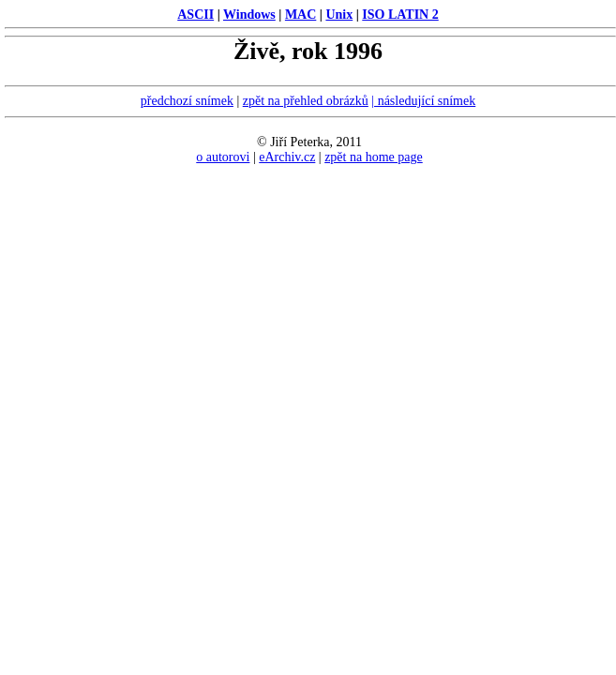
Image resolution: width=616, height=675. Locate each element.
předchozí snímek (187, 101)
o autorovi (223, 157)
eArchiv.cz (287, 157)
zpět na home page (374, 157)
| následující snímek (423, 101)
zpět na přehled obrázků (306, 101)
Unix (339, 15)
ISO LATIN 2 (400, 15)
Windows (249, 15)
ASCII (195, 15)
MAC (300, 15)
